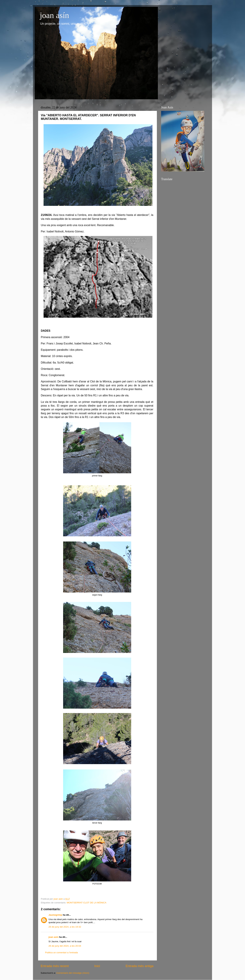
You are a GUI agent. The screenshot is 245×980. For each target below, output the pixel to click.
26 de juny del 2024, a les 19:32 (65, 927)
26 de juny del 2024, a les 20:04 (65, 946)
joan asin (54, 937)
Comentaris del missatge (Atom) (73, 973)
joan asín (54, 15)
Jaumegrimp (55, 915)
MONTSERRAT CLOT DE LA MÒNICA (87, 903)
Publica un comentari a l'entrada (61, 953)
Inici (97, 966)
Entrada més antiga (140, 966)
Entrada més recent (55, 966)
